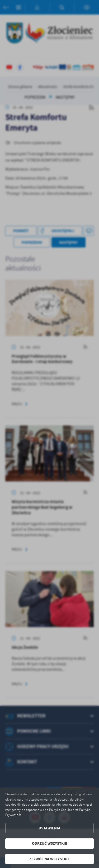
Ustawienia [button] (49, 828)
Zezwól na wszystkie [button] (49, 859)
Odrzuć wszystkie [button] (49, 843)
